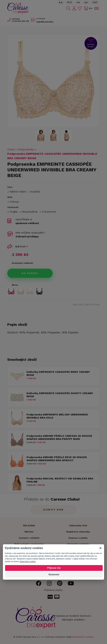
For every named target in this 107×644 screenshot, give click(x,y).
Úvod (11, 149)
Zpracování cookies (28, 562)
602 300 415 (20, 21)
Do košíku (30, 273)
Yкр (95, 2)
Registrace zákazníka (78, 532)
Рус (70, 2)
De (86, 2)
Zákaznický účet (78, 526)
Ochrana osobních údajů (58, 637)
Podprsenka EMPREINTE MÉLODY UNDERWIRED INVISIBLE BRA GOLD (57, 416)
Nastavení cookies (84, 637)
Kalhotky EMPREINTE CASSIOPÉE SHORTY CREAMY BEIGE (60, 395)
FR (78, 2)
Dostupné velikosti (22, 263)
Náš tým (29, 532)
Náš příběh (29, 526)
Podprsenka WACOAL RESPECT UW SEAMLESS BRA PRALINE (60, 480)
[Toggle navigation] (96, 8)
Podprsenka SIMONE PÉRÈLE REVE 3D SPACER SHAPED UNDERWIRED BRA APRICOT (57, 459)
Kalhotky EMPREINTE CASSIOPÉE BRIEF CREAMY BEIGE (58, 373)
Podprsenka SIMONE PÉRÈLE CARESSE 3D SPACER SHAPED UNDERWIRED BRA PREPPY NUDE (59, 437)
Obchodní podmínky (78, 544)
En (61, 2)
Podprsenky (26, 149)
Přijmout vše (54, 568)
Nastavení (54, 574)
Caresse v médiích (29, 538)
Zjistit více (53, 510)
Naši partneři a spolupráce (29, 544)
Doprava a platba (78, 538)
